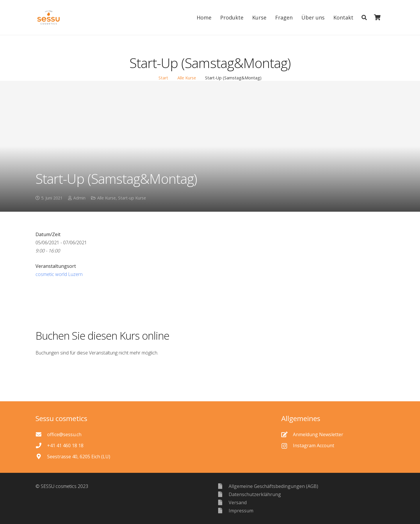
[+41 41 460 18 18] (41, 445)
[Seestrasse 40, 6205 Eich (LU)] (41, 456)
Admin (79, 198)
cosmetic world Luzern (59, 274)
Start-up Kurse (132, 198)
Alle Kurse (187, 78)
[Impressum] (223, 510)
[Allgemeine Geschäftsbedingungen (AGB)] (223, 486)
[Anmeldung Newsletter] (287, 434)
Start (163, 78)
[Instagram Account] (287, 445)
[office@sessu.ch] (41, 434)
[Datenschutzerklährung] (223, 494)
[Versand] (223, 502)
